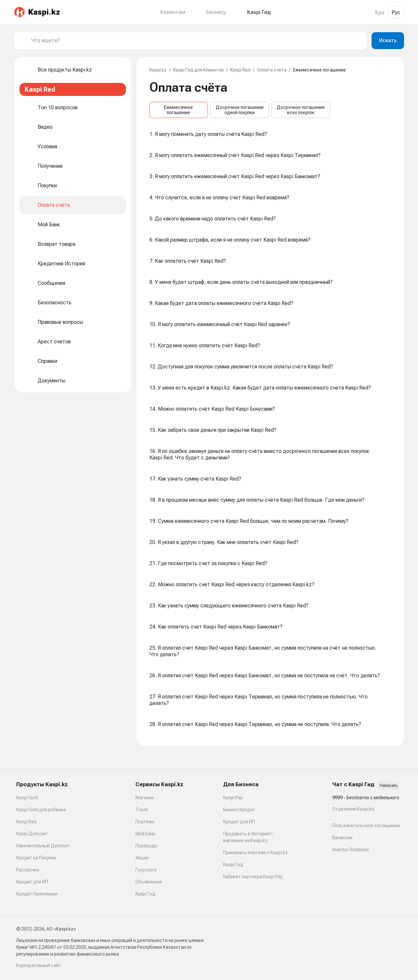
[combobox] (196, 41)
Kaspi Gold (27, 798)
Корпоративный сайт (39, 965)
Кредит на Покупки (36, 858)
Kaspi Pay (233, 798)
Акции (142, 858)
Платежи (145, 822)
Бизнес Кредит (239, 810)
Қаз (380, 12)
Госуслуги (146, 870)
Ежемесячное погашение (178, 110)
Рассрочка (28, 870)
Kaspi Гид (146, 894)
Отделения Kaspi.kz (353, 809)
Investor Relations (351, 850)
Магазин (145, 798)
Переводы (146, 846)
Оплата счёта (272, 70)
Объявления (149, 882)
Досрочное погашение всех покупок (301, 110)
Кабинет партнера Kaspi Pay (253, 877)
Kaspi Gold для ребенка (41, 810)
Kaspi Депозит (32, 834)
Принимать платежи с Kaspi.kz (255, 853)
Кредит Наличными (37, 894)
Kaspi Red (240, 70)
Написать (389, 786)
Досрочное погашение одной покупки (240, 110)
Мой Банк (145, 834)
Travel (142, 810)
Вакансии (342, 838)
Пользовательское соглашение (366, 826)
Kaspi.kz (158, 70)
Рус (396, 12)
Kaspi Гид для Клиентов (198, 70)
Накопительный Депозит (43, 846)
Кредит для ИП (32, 882)
